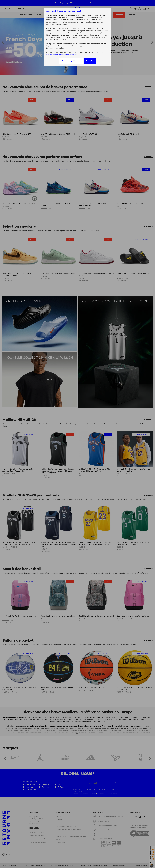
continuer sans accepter (97, 35)
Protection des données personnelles (61, 55)
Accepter (90, 61)
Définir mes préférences (71, 61)
